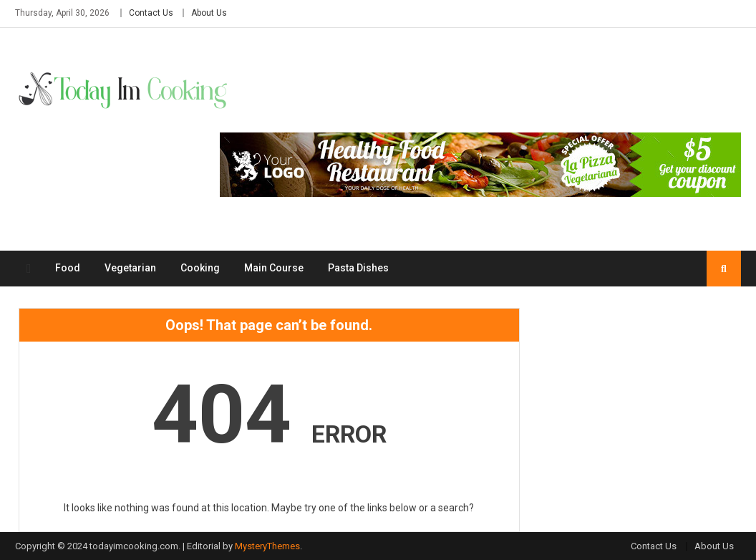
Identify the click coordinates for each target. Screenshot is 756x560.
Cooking (200, 268)
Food (68, 268)
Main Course (274, 268)
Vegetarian (130, 268)
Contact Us (151, 13)
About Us (209, 13)
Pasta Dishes (358, 268)
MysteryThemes (267, 546)
